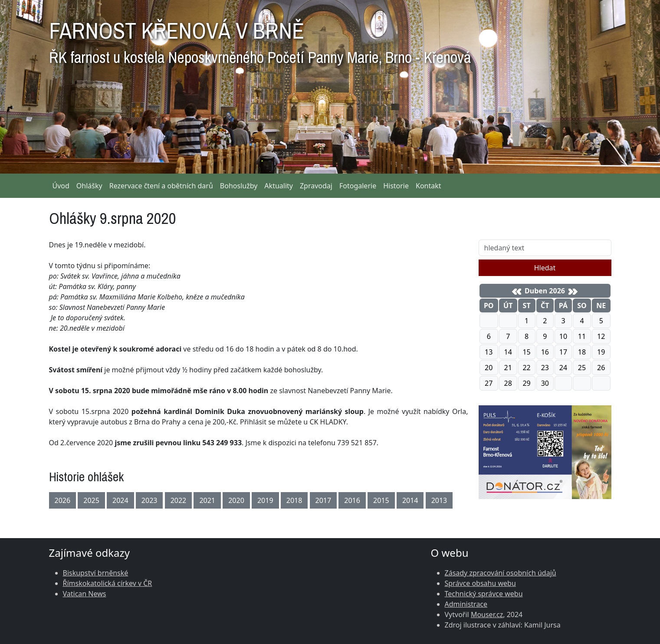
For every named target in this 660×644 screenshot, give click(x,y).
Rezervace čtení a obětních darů (161, 186)
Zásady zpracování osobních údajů (501, 573)
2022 (179, 500)
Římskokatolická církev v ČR (108, 583)
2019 (265, 500)
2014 (410, 500)
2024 (120, 500)
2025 (91, 500)
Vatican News (85, 594)
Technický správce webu (484, 594)
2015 (381, 500)
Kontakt (429, 186)
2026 (63, 500)
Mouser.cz (487, 614)
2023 (149, 500)
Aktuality (279, 186)
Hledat (545, 268)
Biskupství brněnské (96, 573)
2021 (207, 500)
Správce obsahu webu (480, 583)
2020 (236, 500)
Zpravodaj (316, 186)
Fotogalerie (358, 186)
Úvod (61, 186)
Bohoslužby (239, 186)
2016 (352, 500)
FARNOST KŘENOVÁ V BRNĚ (260, 39)
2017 (323, 500)
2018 (294, 500)
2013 (439, 500)
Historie (396, 186)
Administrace (466, 604)
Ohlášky (89, 186)
